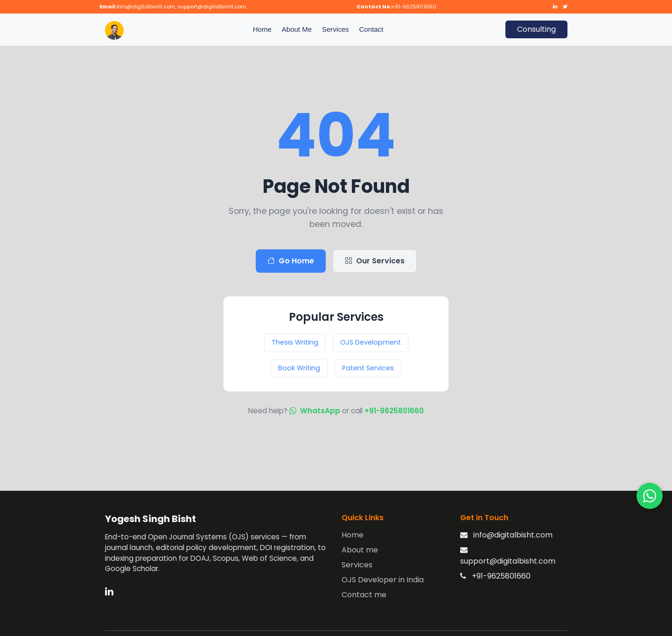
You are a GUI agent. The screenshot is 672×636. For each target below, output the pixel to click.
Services (336, 29)
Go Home (291, 261)
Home (262, 29)
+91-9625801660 (394, 411)
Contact (371, 29)
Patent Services (368, 368)
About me (360, 550)
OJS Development (371, 342)
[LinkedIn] (109, 591)
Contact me (364, 595)
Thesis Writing (295, 342)
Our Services (375, 261)
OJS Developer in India (383, 580)
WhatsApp (316, 411)
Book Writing (299, 368)
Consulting (536, 29)
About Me (297, 29)
